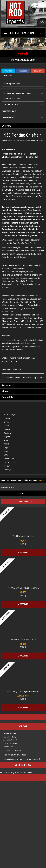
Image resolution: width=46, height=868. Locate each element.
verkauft (7, 467)
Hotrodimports (23, 33)
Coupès (7, 426)
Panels (6, 445)
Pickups (7, 419)
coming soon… (10, 470)
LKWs (6, 456)
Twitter (9, 71)
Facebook (23, 71)
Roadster (7, 434)
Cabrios (7, 430)
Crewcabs (8, 423)
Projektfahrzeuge (11, 463)
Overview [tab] (6, 127)
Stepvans (7, 448)
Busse (6, 452)
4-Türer (7, 441)
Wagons (7, 437)
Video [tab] (5, 392)
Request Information (23, 60)
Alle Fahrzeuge (10, 415)
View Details (23, 553)
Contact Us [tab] (7, 398)
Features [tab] (6, 386)
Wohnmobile (9, 459)
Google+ (38, 71)
